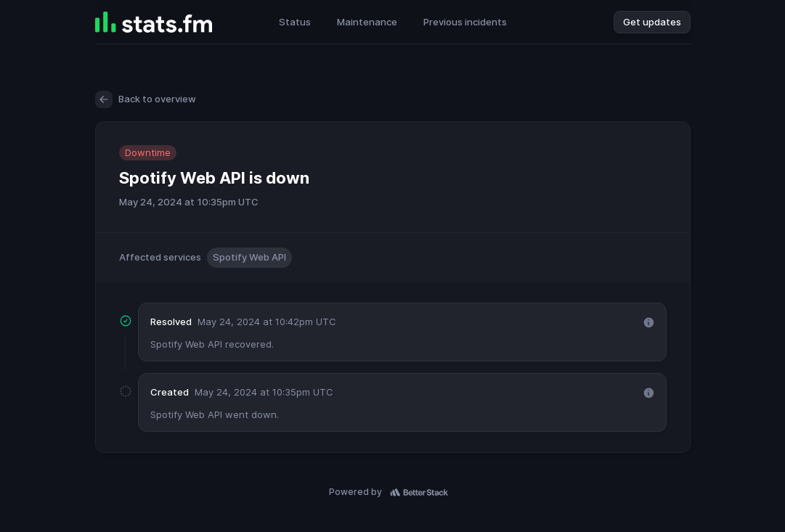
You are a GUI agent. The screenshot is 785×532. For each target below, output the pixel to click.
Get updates (652, 22)
